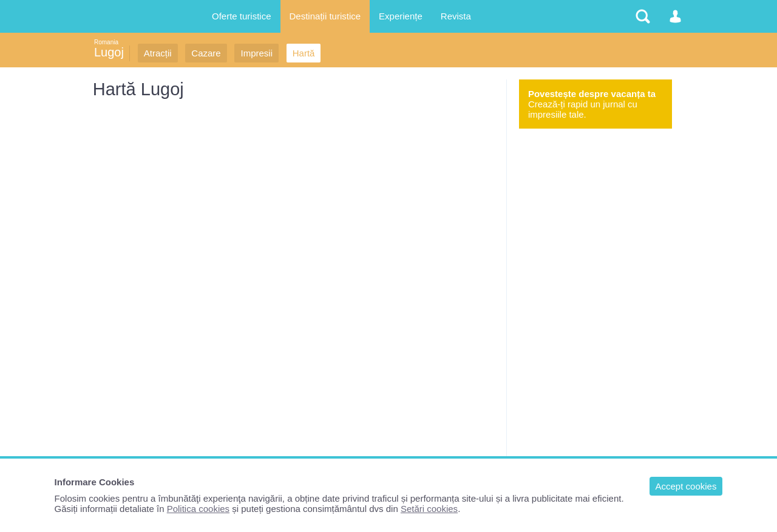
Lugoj (109, 52)
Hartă (304, 53)
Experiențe (401, 16)
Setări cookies (429, 509)
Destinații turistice (325, 16)
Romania (106, 42)
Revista (456, 16)
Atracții (158, 53)
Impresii (256, 53)
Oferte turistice (242, 16)
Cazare (206, 53)
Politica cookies (198, 509)
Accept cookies (686, 486)
